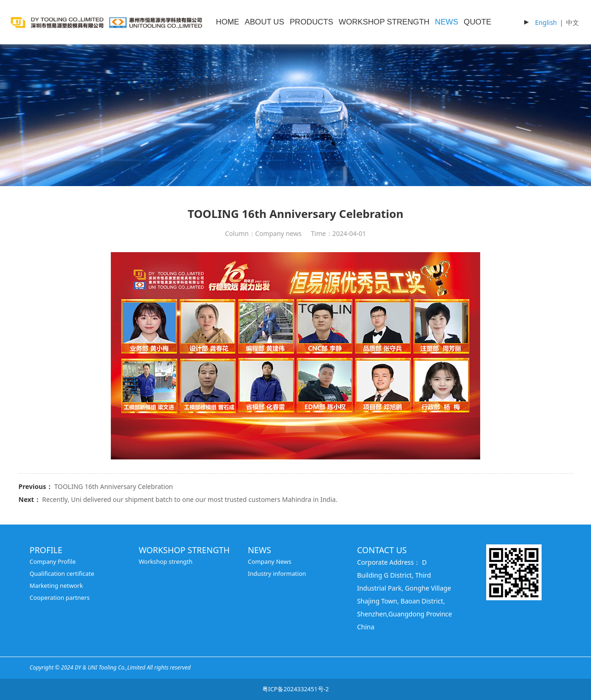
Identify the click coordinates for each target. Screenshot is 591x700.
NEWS (446, 22)
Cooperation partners (60, 597)
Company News (270, 561)
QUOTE (477, 22)
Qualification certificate (62, 573)
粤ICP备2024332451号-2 (295, 689)
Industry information (277, 573)
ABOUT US (264, 22)
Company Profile (53, 561)
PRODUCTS (311, 22)
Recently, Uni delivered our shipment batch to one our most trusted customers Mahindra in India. (190, 499)
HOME (228, 22)
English (546, 22)
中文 (573, 22)
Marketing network (56, 585)
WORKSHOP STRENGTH (384, 22)
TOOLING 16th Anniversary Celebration (113, 486)
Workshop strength (166, 561)
